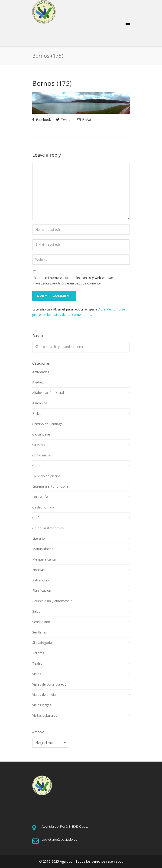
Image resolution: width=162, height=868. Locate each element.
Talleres (38, 653)
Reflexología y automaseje (52, 601)
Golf (35, 518)
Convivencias (42, 455)
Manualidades (43, 549)
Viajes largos (42, 705)
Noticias (38, 570)
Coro (36, 466)
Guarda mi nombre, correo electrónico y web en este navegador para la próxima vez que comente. (73, 280)
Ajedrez (38, 382)
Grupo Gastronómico (48, 528)
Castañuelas (41, 434)
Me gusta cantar (45, 559)
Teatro (37, 663)
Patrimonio (41, 580)
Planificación (42, 590)
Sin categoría (42, 642)
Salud (36, 611)
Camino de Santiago (47, 424)
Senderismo (41, 622)
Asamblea (40, 403)
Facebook (42, 120)
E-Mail (84, 120)
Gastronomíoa (43, 507)
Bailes (37, 414)
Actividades (41, 372)
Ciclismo (39, 445)
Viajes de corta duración (50, 684)
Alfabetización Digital (48, 393)
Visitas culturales (45, 715)
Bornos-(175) (52, 83)
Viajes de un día (44, 695)
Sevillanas (40, 632)
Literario (39, 538)
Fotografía (40, 497)
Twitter (64, 120)
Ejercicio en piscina (46, 476)
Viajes (37, 674)
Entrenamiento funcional (51, 486)
